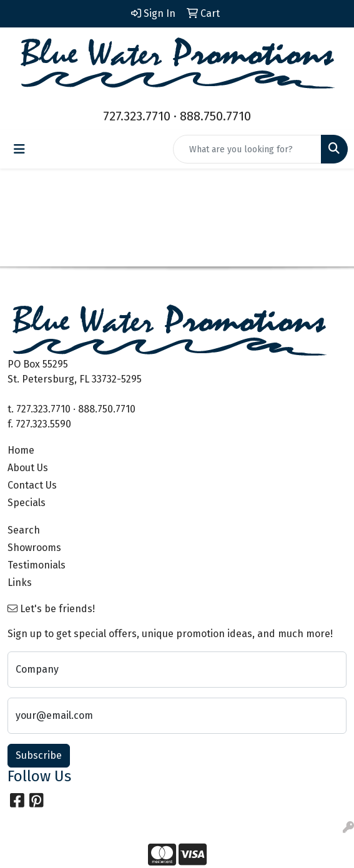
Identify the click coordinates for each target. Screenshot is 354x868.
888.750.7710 (215, 116)
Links (20, 583)
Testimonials (37, 565)
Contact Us (32, 485)
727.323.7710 (137, 116)
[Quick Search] (247, 149)
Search (24, 530)
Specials (27, 503)
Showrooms (34, 548)
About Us (28, 468)
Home (21, 450)
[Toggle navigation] (19, 149)
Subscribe (39, 755)
